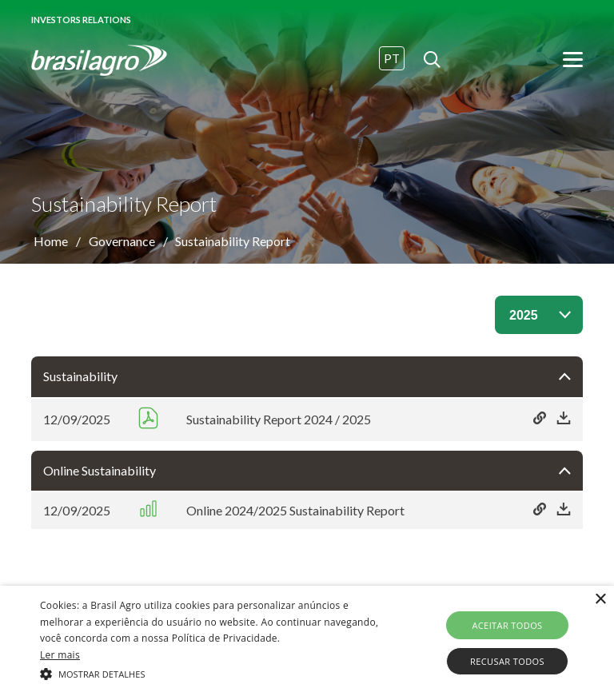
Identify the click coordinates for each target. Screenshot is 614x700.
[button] (213, 673)
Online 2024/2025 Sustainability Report (295, 510)
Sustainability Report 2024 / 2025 (279, 419)
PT (392, 58)
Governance (122, 241)
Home (51, 241)
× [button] (600, 600)
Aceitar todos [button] (507, 625)
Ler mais (60, 655)
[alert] (307, 643)
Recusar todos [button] (507, 661)
